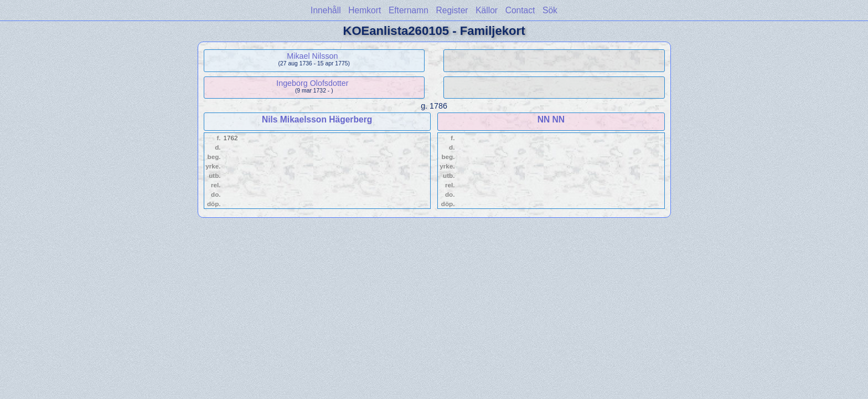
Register (452, 10)
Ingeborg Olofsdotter (312, 83)
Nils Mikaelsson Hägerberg (317, 119)
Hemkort (365, 10)
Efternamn (409, 10)
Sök (550, 10)
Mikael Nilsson (312, 56)
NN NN (551, 119)
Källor (487, 10)
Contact (520, 10)
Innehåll (326, 10)
